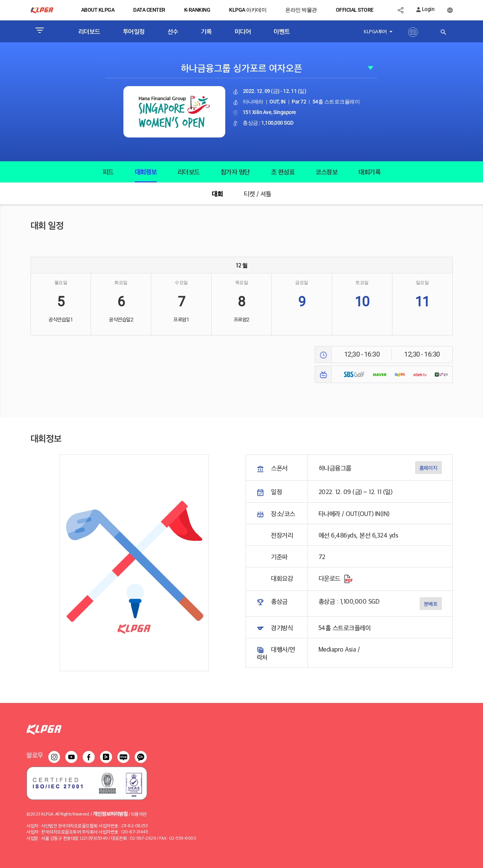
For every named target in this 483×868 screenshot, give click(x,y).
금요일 (302, 283)
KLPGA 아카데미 (248, 10)
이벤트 (282, 31)
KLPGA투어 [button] (376, 31)
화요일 (121, 283)
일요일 (422, 283)
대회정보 (146, 172)
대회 (217, 194)
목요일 (242, 283)
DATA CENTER (149, 10)
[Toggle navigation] (39, 31)
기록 (207, 31)
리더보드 (89, 31)
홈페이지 (428, 467)
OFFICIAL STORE (355, 10)
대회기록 (369, 172)
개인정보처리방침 (110, 813)
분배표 (431, 603)
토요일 (362, 283)
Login (425, 9)
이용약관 (139, 814)
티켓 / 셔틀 (258, 194)
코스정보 (326, 172)
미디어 (243, 31)
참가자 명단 (235, 172)
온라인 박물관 (301, 10)
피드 (108, 172)
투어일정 (134, 31)
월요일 (61, 283)
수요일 (181, 283)
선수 (173, 31)
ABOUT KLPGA (98, 10)
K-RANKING (197, 10)
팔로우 (35, 755)
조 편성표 (283, 172)
